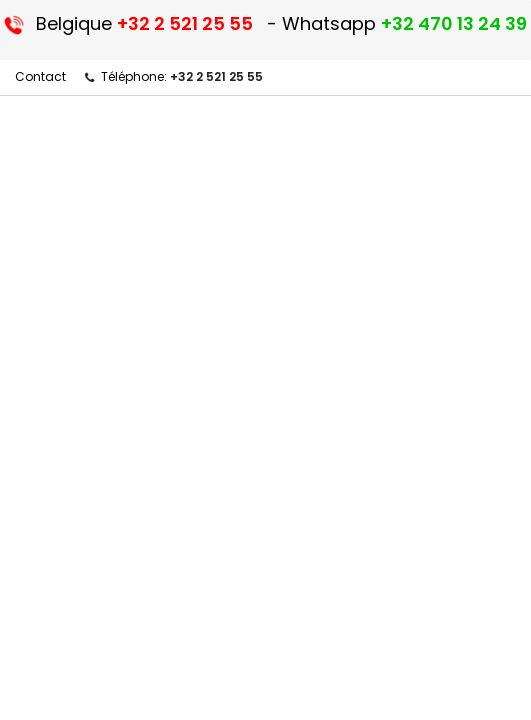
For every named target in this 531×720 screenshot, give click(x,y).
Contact (40, 76)
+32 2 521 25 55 (216, 76)
